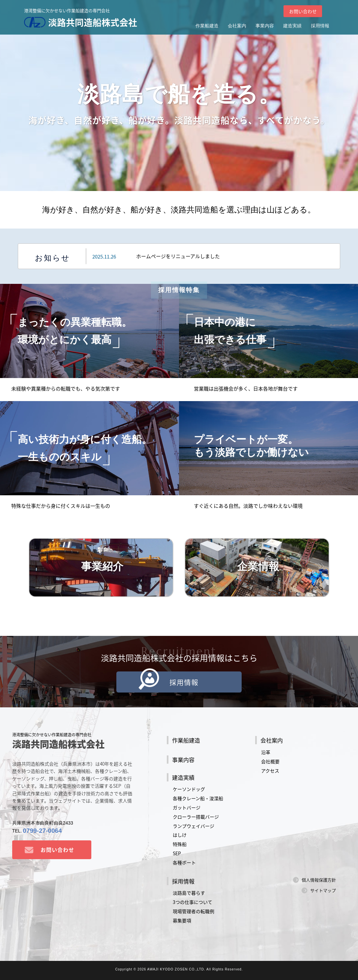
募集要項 (182, 920)
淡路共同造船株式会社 (82, 22)
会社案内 (237, 26)
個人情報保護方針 (319, 880)
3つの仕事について (193, 902)
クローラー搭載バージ (196, 817)
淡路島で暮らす (189, 893)
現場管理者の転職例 (194, 912)
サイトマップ (323, 891)
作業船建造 (207, 26)
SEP (177, 854)
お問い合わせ (302, 11)
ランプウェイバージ (194, 826)
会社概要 (270, 761)
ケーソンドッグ (189, 789)
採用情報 (320, 26)
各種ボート (184, 862)
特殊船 (180, 844)
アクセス (270, 771)
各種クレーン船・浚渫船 (198, 798)
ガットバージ (187, 807)
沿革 (266, 752)
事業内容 (265, 26)
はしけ (180, 835)
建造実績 (292, 26)
